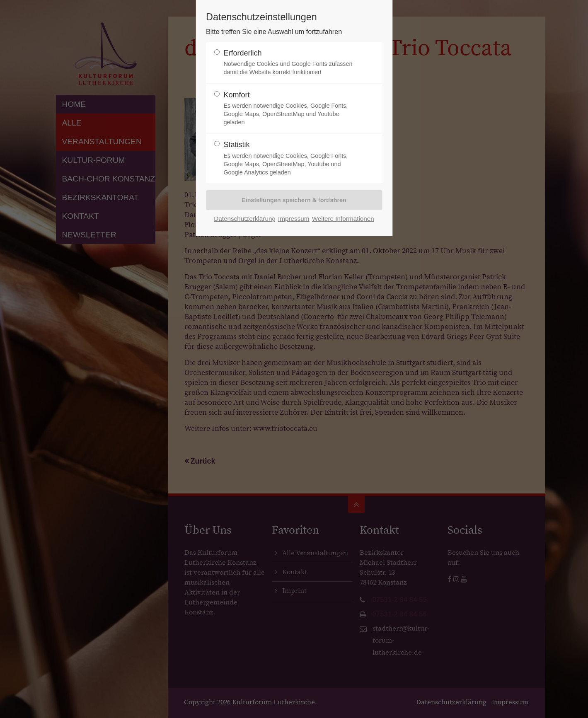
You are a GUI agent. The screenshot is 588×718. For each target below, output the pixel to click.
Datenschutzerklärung (245, 219)
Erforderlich (290, 63)
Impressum (294, 219)
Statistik (290, 158)
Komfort (290, 109)
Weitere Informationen (343, 219)
